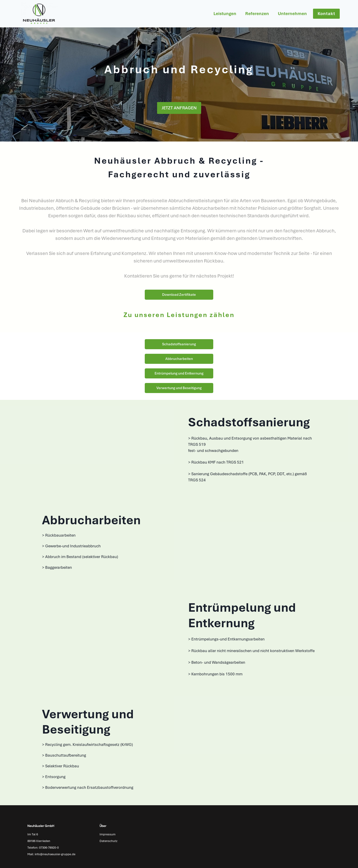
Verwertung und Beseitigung (179, 388)
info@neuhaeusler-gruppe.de (55, 854)
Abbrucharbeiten (179, 359)
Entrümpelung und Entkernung (179, 373)
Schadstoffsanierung (179, 344)
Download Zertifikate (179, 295)
